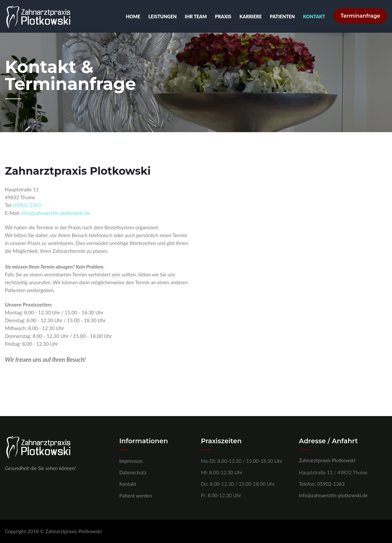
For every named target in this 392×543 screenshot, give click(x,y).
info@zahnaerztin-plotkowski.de (56, 213)
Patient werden (135, 496)
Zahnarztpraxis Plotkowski (327, 460)
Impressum (131, 461)
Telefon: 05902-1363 (322, 484)
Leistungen (161, 17)
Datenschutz (133, 472)
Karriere (249, 17)
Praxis (222, 17)
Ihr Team (195, 17)
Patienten (281, 17)
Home (132, 17)
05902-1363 (27, 205)
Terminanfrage (360, 17)
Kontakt (313, 17)
